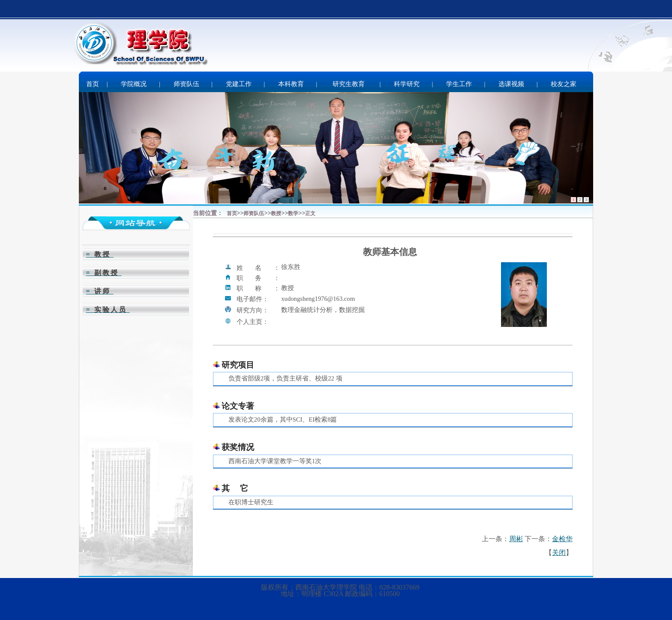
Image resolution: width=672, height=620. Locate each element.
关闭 (559, 553)
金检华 (562, 539)
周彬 (516, 539)
